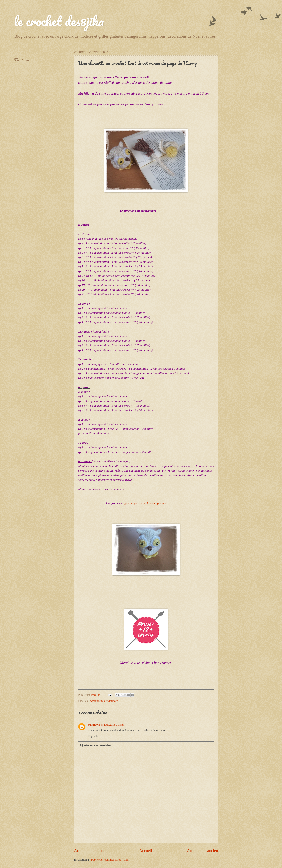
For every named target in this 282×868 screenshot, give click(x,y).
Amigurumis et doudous (104, 701)
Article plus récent (89, 851)
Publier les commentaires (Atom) (111, 860)
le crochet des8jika (59, 21)
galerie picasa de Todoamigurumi (145, 503)
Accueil (146, 851)
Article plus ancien (202, 851)
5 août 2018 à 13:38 (113, 725)
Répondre (93, 736)
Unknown (94, 725)
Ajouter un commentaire (95, 745)
